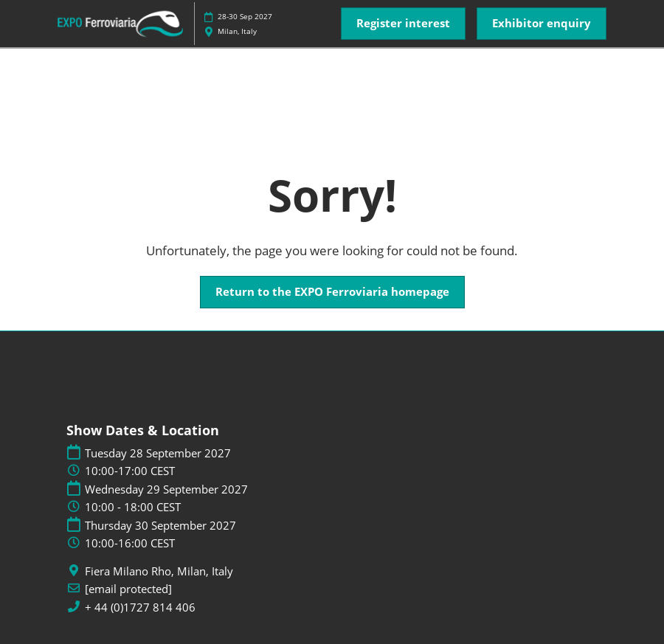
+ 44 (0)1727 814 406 (140, 607)
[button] (403, 24)
